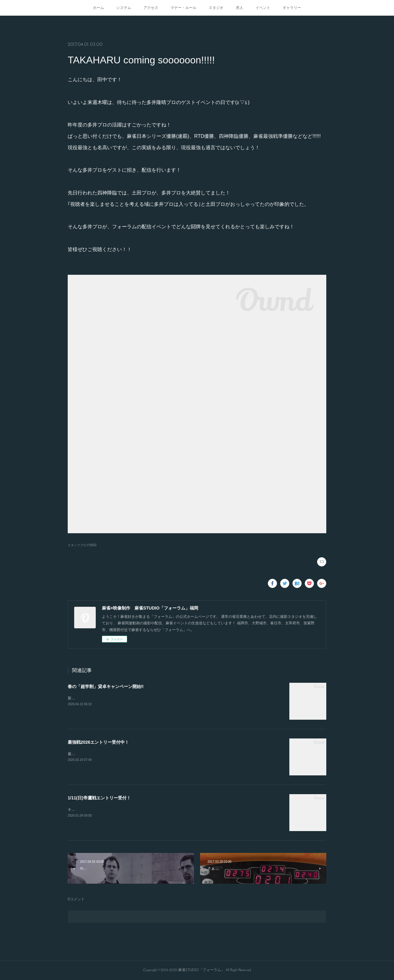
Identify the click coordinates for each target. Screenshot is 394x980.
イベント (263, 8)
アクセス (151, 8)
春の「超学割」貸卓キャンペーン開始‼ (106, 686)
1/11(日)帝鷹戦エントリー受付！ (99, 798)
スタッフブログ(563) (82, 545)
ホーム (98, 8)
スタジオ (216, 8)
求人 (239, 8)
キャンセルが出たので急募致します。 (99, 810)
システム (124, 8)
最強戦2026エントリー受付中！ (98, 742)
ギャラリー (292, 8)
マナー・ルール (183, 8)
